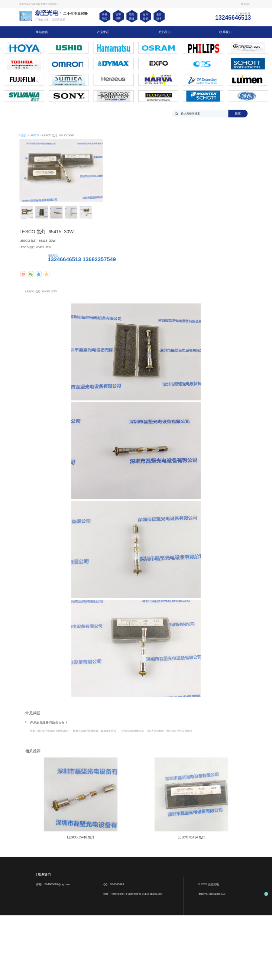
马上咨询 (31, 258)
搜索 (238, 113)
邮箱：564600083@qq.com (53, 884)
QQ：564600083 (114, 884)
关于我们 (164, 32)
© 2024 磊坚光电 (209, 884)
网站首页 (42, 32)
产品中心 (103, 32)
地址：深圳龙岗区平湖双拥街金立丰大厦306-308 (133, 894)
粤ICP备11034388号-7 (212, 894)
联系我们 (225, 32)
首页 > (25, 135)
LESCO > (36, 135)
